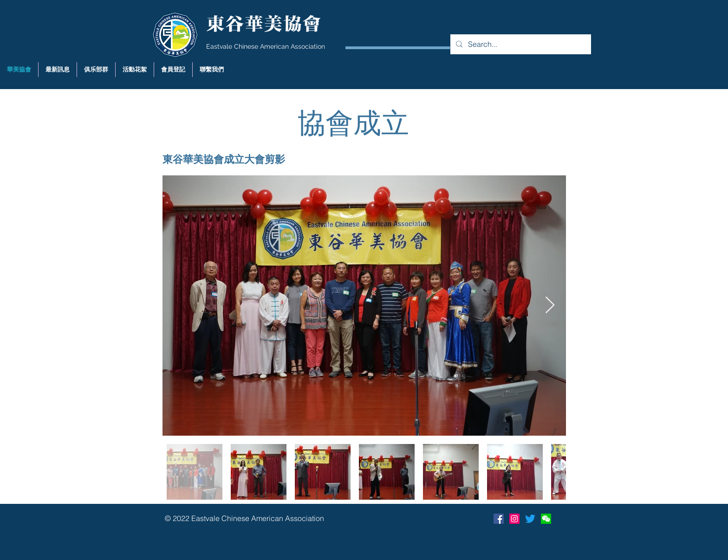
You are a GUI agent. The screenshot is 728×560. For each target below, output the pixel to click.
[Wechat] (546, 519)
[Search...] (520, 44)
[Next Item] (550, 306)
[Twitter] (530, 519)
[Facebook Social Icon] (499, 519)
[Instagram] (514, 519)
